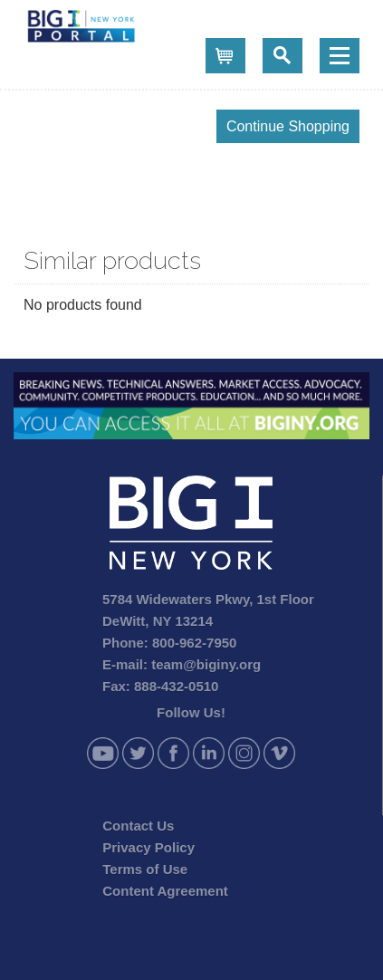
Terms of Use (145, 869)
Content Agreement (165, 891)
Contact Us (138, 826)
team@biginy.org (206, 664)
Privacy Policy (148, 847)
